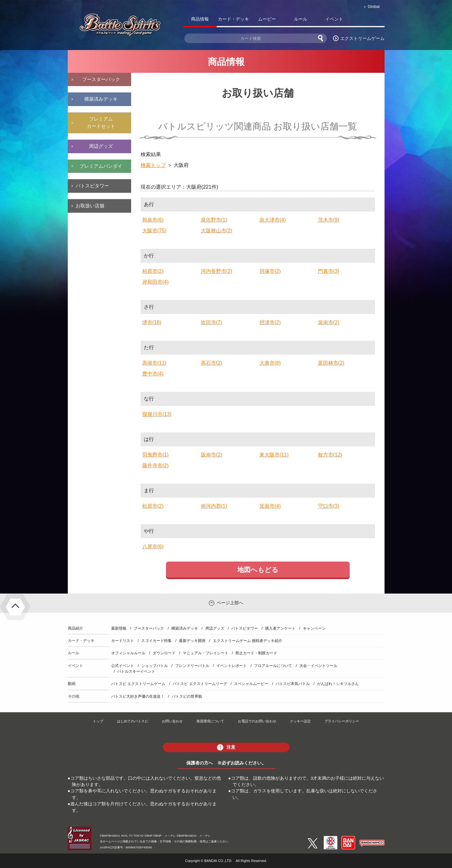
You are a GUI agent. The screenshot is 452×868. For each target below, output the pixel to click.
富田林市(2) (331, 363)
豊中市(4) (153, 374)
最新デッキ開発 (192, 641)
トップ (98, 721)
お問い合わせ (172, 721)
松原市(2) (153, 506)
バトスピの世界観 (187, 696)
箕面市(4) (270, 506)
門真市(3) (329, 271)
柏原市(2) (153, 271)
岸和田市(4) (156, 282)
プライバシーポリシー (342, 721)
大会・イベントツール (318, 666)
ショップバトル (155, 666)
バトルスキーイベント (136, 671)
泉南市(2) (329, 322)
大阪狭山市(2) (217, 231)
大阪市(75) (154, 231)
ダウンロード (164, 653)
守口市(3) (329, 506)
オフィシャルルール (128, 653)
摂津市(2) (270, 322)
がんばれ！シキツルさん (338, 684)
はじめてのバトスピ (133, 721)
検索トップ (153, 165)
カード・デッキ (233, 19)
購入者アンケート (280, 628)
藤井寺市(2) (156, 465)
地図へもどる (258, 570)
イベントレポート (232, 666)
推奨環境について (210, 721)
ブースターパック (101, 79)
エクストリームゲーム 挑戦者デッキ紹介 (248, 641)
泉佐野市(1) (214, 220)
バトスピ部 (368, 20)
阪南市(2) (212, 455)
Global (374, 6)
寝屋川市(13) (157, 414)
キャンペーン (314, 628)
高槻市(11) (154, 363)
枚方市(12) (330, 455)
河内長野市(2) (217, 271)
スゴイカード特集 (156, 641)
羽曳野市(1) (156, 455)
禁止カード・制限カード (256, 653)
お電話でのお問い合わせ (257, 721)
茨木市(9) (329, 220)
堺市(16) (152, 322)
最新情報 (119, 628)
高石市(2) (212, 363)
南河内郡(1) (214, 506)
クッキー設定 (300, 721)
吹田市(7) (212, 322)
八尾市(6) (153, 547)
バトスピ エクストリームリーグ (200, 684)
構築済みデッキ (101, 99)
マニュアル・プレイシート (206, 653)
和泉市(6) (153, 220)
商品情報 (200, 19)
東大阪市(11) (274, 455)
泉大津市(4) (273, 220)
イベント (334, 19)
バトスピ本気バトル (293, 684)
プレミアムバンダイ (101, 166)
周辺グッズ (101, 146)
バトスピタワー (92, 186)
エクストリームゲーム (362, 38)
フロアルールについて (273, 666)
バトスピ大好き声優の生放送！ (138, 696)
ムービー (267, 19)
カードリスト (123, 641)
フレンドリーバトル (192, 666)
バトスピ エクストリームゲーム (138, 684)
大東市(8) (270, 363)
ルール (301, 19)
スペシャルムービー (251, 684)
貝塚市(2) (270, 271)
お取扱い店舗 (90, 206)
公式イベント (123, 666)
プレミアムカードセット (101, 123)
